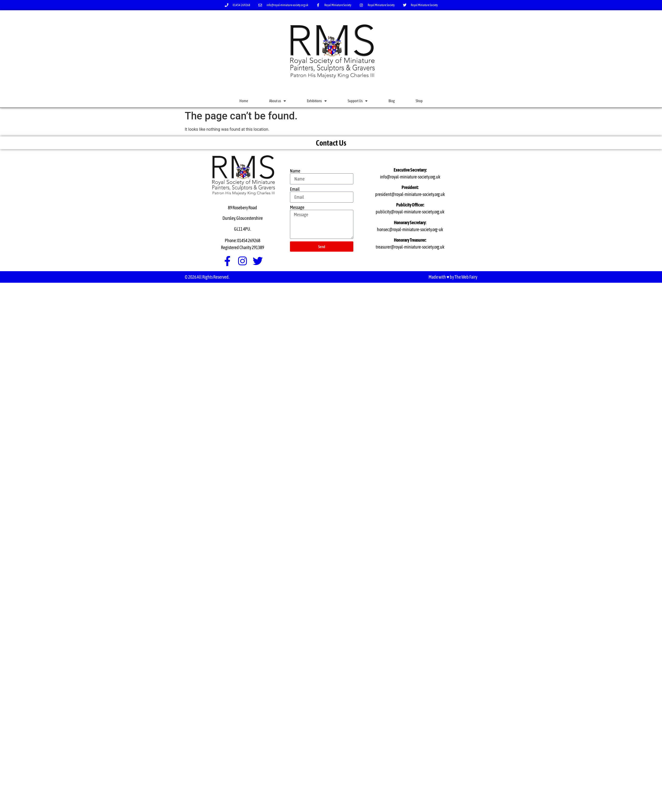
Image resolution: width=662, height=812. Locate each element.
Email (295, 189)
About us (278, 101)
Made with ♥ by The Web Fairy (453, 277)
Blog (392, 101)
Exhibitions (317, 101)
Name (295, 171)
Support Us (358, 101)
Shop (419, 101)
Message (297, 207)
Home (244, 101)
